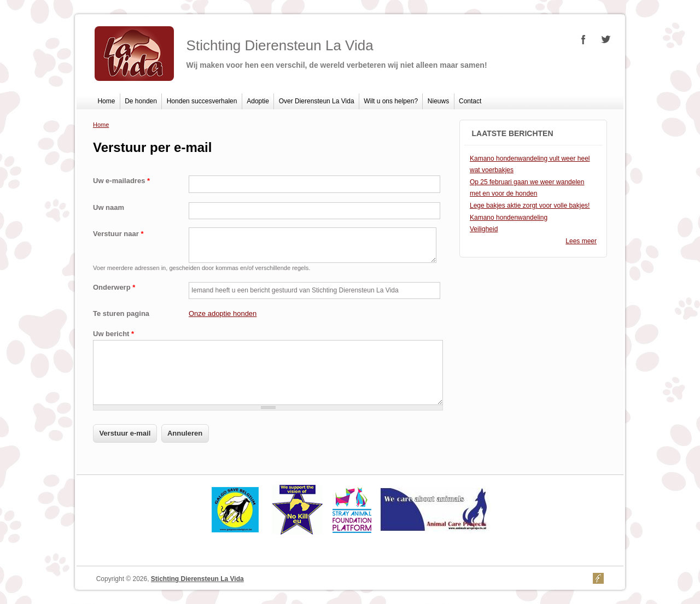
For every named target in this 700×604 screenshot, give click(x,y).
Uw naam (109, 207)
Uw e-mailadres (121, 181)
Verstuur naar (118, 234)
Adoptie (258, 101)
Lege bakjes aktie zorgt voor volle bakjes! (530, 206)
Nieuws (438, 101)
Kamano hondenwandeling (509, 218)
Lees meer (581, 241)
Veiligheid (484, 229)
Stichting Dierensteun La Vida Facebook (584, 39)
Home (106, 101)
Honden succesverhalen (202, 101)
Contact (470, 101)
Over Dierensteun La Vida (317, 101)
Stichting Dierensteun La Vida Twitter (605, 39)
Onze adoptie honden (223, 313)
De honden (141, 101)
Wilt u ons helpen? (391, 101)
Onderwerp (114, 287)
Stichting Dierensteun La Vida (197, 579)
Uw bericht (113, 334)
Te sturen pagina (121, 313)
